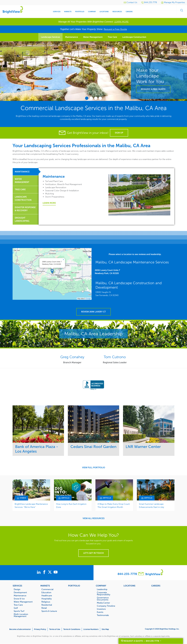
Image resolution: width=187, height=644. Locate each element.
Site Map (105, 629)
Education (46, 592)
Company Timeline (106, 606)
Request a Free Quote (115, 29)
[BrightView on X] (55, 572)
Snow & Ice (19, 599)
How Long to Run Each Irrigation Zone (71, 506)
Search (181, 12)
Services (17, 586)
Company (101, 586)
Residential (47, 605)
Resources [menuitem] (117, 12)
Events (100, 612)
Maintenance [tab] (22, 172)
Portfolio (74, 586)
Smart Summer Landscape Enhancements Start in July (152, 506)
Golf (16, 608)
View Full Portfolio (94, 468)
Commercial (47, 589)
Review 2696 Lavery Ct (94, 312)
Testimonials (103, 615)
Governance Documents (103, 599)
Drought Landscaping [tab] (22, 219)
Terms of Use (55, 629)
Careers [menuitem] (129, 12)
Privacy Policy (40, 629)
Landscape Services (50, 37)
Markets (45, 586)
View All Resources (94, 518)
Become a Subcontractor (20, 629)
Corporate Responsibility (104, 593)
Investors (101, 609)
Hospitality (47, 599)
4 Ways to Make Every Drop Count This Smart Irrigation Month (114, 506)
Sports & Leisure (49, 611)
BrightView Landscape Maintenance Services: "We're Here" (31, 506)
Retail (44, 608)
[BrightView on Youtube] (64, 572)
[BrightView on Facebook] (45, 572)
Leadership (102, 589)
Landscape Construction (134, 37)
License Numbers (91, 629)
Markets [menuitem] (68, 12)
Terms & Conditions (72, 629)
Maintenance (72, 37)
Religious (46, 602)
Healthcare (47, 596)
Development (20, 592)
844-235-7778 (127, 574)
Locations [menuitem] (104, 12)
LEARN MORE (121, 22)
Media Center (103, 603)
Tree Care (112, 37)
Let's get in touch (94, 553)
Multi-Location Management (21, 615)
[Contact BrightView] (141, 574)
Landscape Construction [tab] (23, 198)
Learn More (49, 203)
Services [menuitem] (57, 12)
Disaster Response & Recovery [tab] (25, 209)
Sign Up (119, 133)
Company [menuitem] (92, 12)
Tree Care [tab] (20, 190)
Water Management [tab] (22, 181)
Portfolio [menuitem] (80, 12)
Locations (129, 586)
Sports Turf (19, 611)
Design (17, 589)
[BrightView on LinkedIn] (35, 572)
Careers (156, 586)
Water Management (93, 37)
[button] (52, 271)
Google (88, 299)
